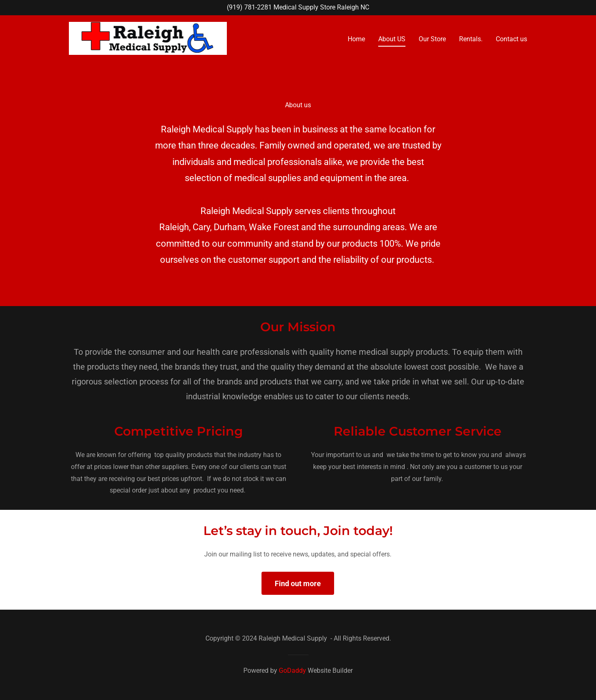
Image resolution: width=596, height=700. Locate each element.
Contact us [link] (511, 39)
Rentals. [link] (471, 39)
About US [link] (392, 39)
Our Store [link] (432, 39)
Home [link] (356, 39)
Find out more (298, 583)
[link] (148, 38)
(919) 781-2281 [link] (249, 7)
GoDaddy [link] (292, 671)
